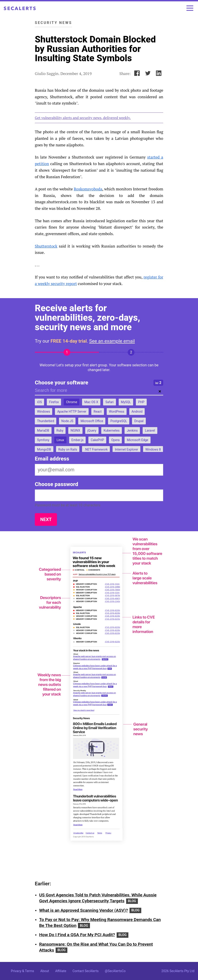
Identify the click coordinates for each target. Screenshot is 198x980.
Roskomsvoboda (88, 189)
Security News (53, 23)
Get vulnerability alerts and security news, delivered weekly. (83, 118)
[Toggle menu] (190, 8)
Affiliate (61, 971)
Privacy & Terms (22, 971)
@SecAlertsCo (115, 971)
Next (46, 519)
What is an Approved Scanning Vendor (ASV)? (84, 910)
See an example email (112, 341)
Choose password (57, 484)
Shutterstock (46, 246)
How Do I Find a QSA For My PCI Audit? (77, 935)
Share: (125, 74)
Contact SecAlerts (86, 971)
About (45, 971)
